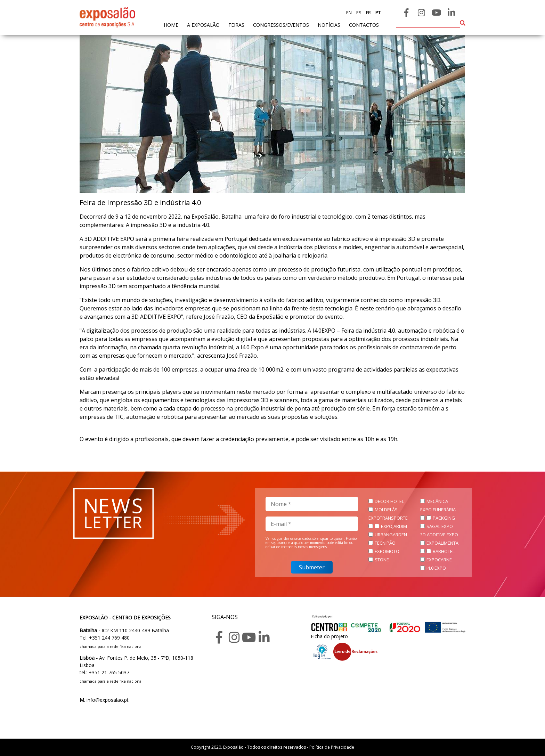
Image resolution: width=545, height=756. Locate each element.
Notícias (329, 25)
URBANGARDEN (391, 535)
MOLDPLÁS (386, 510)
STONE (382, 560)
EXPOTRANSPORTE (388, 518)
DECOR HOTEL (389, 501)
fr (368, 13)
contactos (364, 25)
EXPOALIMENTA (442, 543)
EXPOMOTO (387, 551)
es (358, 13)
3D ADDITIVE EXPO (439, 535)
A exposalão (203, 25)
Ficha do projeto (329, 636)
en (349, 13)
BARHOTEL (444, 551)
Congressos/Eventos (281, 25)
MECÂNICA (437, 501)
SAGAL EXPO (440, 526)
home (171, 25)
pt (377, 13)
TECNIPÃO (385, 543)
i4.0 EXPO (436, 568)
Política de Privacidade (332, 747)
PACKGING (444, 518)
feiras (236, 25)
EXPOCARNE (439, 560)
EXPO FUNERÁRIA (438, 510)
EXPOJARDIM (394, 526)
